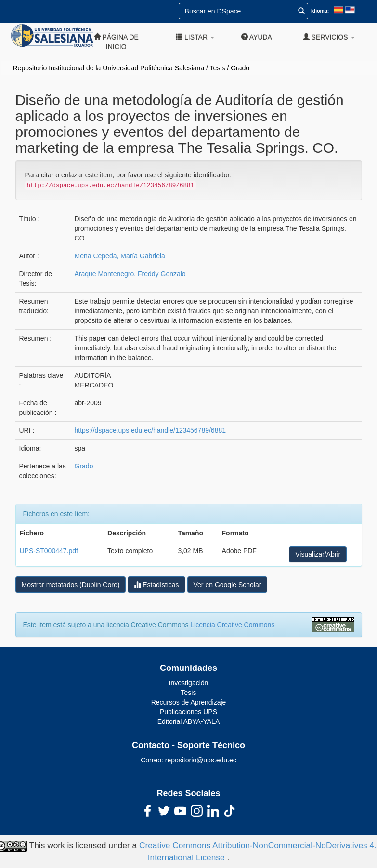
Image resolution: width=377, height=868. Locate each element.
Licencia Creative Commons (232, 625)
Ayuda (257, 37)
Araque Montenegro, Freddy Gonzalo (130, 274)
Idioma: (320, 11)
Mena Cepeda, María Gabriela (120, 256)
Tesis (218, 68)
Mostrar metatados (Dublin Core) (71, 585)
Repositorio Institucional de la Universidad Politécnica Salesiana (109, 68)
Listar (195, 37)
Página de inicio (116, 42)
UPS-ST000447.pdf (49, 551)
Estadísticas (156, 584)
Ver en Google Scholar (227, 585)
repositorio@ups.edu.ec (201, 760)
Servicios (329, 37)
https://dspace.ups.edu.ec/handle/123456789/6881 (150, 430)
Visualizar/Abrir (318, 554)
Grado (240, 68)
